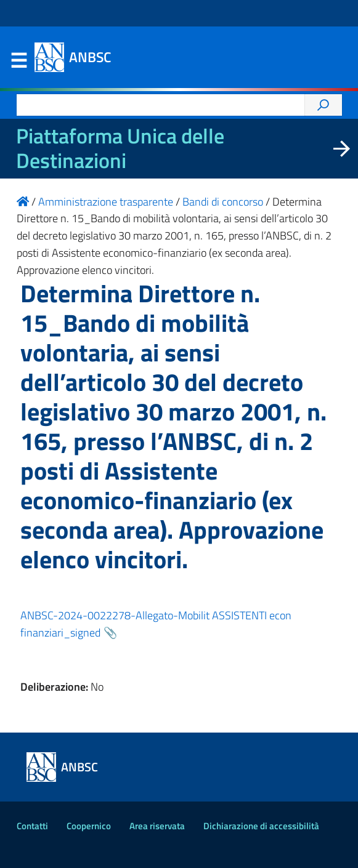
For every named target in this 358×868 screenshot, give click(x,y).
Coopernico (89, 826)
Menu (19, 61)
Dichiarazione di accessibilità (261, 826)
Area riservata (157, 826)
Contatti (32, 826)
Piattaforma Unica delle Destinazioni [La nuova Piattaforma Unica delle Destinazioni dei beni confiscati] (120, 148)
